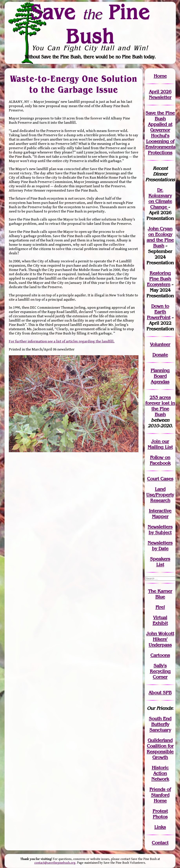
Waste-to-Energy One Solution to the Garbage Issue (74, 84)
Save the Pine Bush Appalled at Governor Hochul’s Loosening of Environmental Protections (161, 133)
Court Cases (160, 479)
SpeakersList (160, 562)
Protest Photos (160, 814)
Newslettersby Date (160, 546)
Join (156, 441)
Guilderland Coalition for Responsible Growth (160, 749)
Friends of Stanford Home (160, 795)
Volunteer (160, 344)
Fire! (160, 607)
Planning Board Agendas (160, 376)
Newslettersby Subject (160, 530)
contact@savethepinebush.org (55, 863)
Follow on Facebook (160, 460)
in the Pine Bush (163, 409)
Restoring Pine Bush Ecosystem (159, 279)
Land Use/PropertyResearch (160, 495)
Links (160, 827)
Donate (160, 355)
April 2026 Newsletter (160, 94)
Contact (160, 843)
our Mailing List (160, 444)
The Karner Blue (160, 594)
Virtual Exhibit (160, 620)
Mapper (160, 516)
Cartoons (160, 655)
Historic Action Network (160, 773)
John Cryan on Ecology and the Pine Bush (160, 237)
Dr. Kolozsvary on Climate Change (160, 198)
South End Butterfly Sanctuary (160, 724)
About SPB (160, 693)
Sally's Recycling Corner (160, 671)
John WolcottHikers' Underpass (160, 639)
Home (160, 76)
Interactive (160, 511)
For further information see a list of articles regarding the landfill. (62, 341)
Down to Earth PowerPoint (159, 312)
